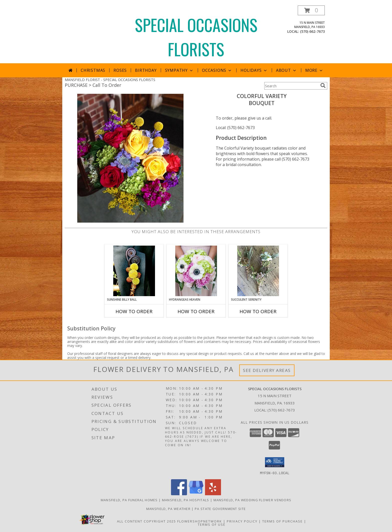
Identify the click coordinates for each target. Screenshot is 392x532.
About (286, 70)
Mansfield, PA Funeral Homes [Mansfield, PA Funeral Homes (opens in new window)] (129, 500)
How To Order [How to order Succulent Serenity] (258, 311)
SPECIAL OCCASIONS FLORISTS (196, 37)
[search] (323, 86)
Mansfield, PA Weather (168, 508)
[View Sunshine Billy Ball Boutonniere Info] (134, 271)
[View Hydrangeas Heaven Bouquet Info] (196, 271)
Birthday (146, 70)
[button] (311, 10)
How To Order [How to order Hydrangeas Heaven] (196, 311)
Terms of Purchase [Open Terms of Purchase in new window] (282, 521)
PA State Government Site (220, 508)
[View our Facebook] (179, 494)
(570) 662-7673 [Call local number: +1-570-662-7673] (312, 31)
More (314, 70)
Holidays (254, 70)
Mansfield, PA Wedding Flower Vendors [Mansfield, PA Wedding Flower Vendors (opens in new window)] (252, 500)
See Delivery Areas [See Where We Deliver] (267, 370)
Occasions (217, 70)
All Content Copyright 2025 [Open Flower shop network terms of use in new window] (146, 521)
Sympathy (179, 70)
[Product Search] (291, 86)
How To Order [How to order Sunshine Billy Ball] (134, 311)
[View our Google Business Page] (196, 494)
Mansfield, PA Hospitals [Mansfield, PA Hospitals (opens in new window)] (186, 500)
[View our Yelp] (213, 494)
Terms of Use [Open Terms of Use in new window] (212, 524)
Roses (120, 70)
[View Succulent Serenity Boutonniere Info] (258, 271)
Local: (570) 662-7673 (235, 128)
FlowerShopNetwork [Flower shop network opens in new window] (200, 521)
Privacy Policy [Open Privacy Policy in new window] (242, 521)
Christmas (93, 70)
